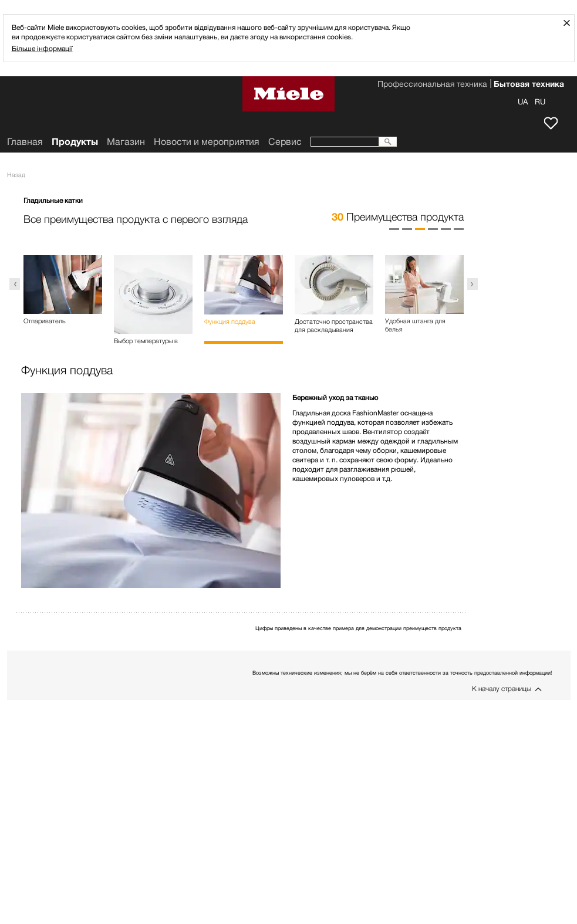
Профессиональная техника (432, 85)
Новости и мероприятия (207, 142)
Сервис (285, 142)
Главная (25, 142)
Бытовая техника (529, 85)
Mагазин (126, 142)
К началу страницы (502, 688)
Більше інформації (42, 48)
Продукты (75, 142)
